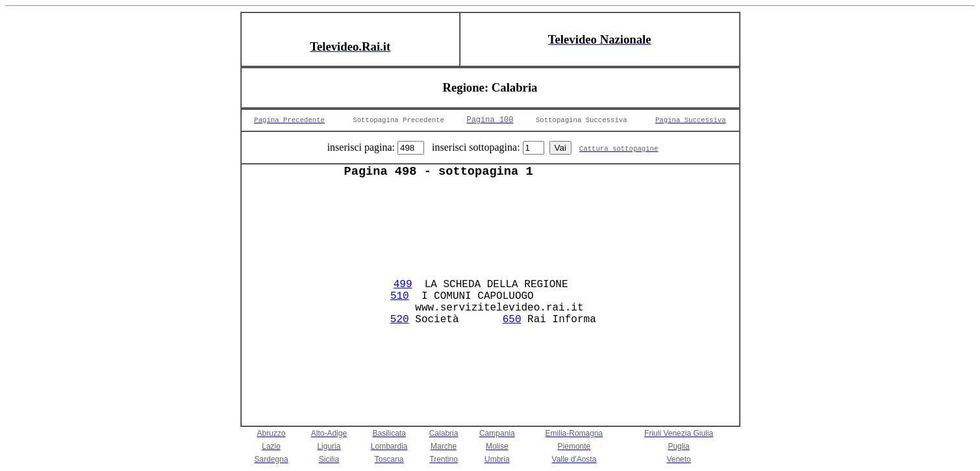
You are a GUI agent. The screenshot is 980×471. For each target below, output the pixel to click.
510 (400, 296)
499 (403, 285)
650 (512, 320)
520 (400, 320)
